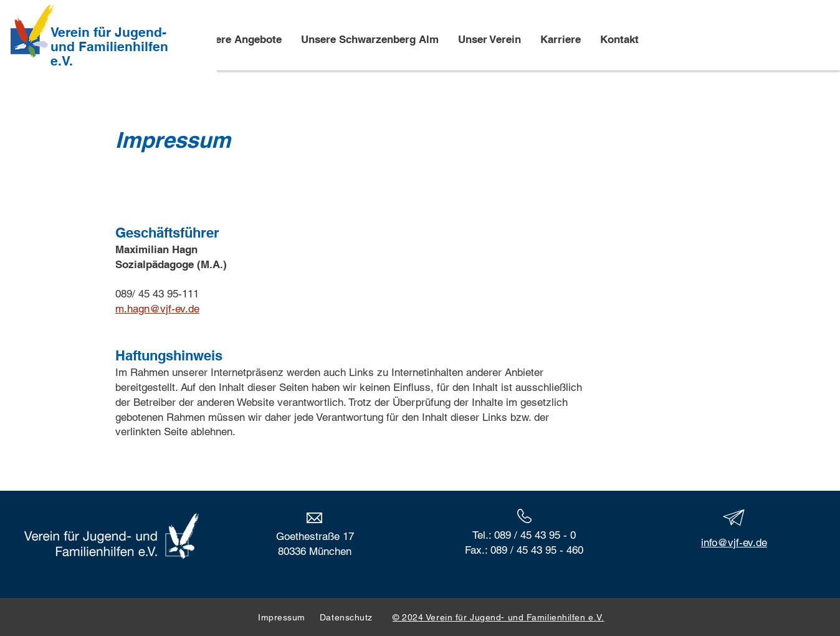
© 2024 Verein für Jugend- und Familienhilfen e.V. (498, 617)
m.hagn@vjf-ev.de (157, 309)
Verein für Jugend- (108, 32)
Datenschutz (356, 617)
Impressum (282, 617)
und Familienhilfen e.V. (109, 54)
